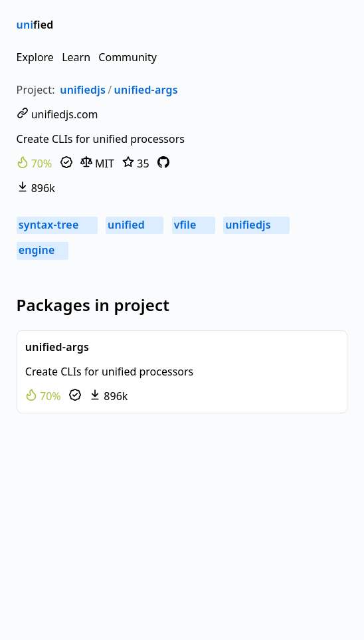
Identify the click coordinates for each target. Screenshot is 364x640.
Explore (35, 57)
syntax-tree (57, 225)
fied (35, 25)
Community (128, 57)
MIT (97, 163)
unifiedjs (83, 90)
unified (135, 225)
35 (136, 163)
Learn (76, 57)
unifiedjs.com (57, 114)
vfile (194, 225)
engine (43, 250)
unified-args (146, 90)
